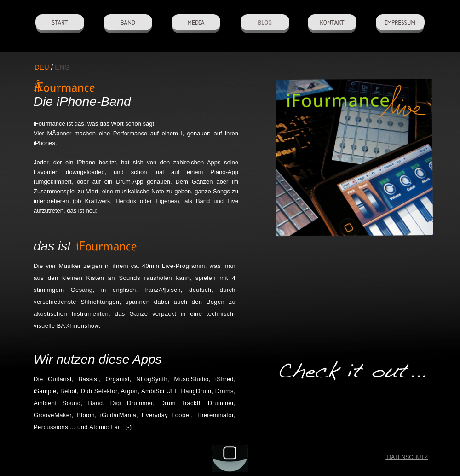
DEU (42, 67)
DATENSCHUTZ (407, 457)
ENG (62, 67)
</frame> (357, 306)
